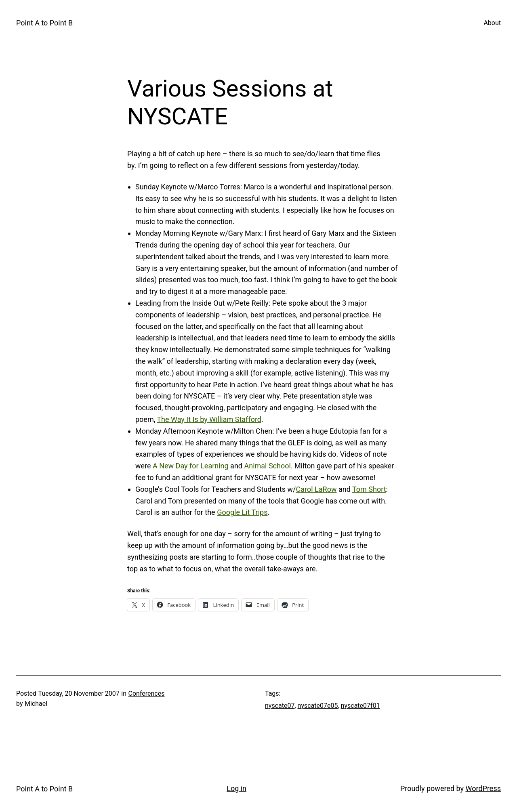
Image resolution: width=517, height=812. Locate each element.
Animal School (267, 466)
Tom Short (369, 489)
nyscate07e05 (318, 706)
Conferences (147, 693)
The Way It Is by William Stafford (209, 419)
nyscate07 (280, 706)
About (492, 23)
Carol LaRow (316, 489)
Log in (236, 788)
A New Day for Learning (191, 466)
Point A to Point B (44, 23)
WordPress (483, 788)
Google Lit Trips (242, 512)
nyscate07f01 (360, 706)
